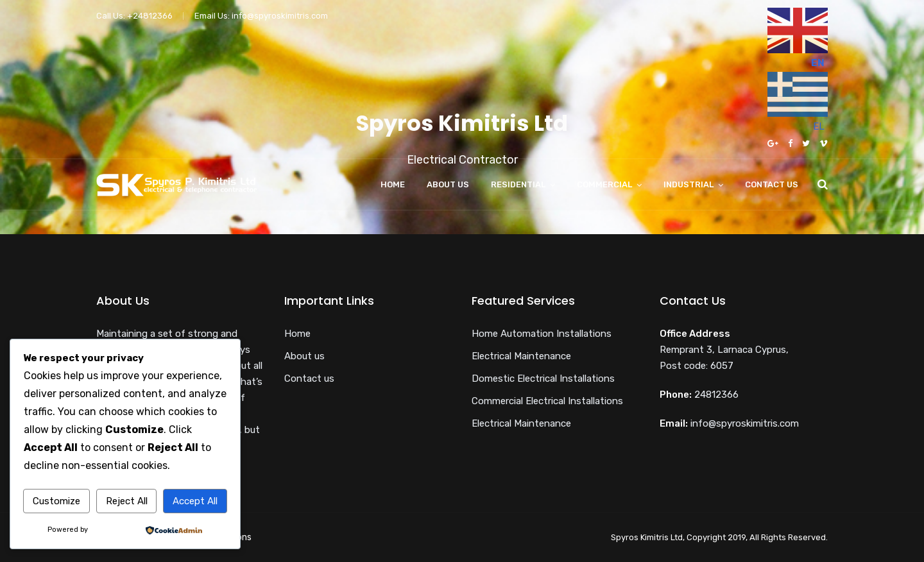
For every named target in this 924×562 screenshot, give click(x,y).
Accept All (195, 501)
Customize (56, 501)
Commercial (604, 184)
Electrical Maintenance (521, 356)
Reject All (127, 501)
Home (393, 184)
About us (448, 184)
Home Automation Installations (542, 334)
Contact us (772, 184)
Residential (518, 184)
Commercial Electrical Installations (547, 401)
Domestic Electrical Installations (543, 379)
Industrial (689, 184)
